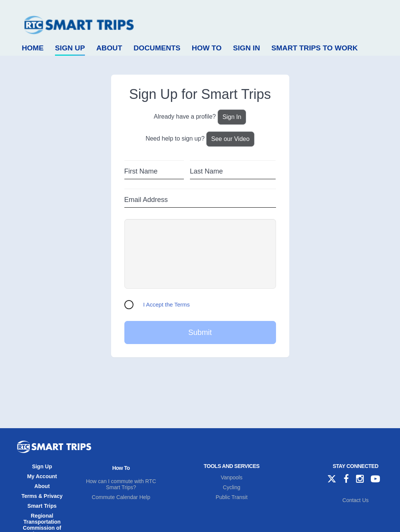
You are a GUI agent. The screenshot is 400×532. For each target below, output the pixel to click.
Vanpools (231, 477)
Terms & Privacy (42, 496)
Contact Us (355, 500)
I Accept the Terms (167, 304)
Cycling (232, 487)
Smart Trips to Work (315, 48)
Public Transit (232, 497)
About (109, 48)
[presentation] (200, 254)
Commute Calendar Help (121, 497)
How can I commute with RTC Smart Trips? (121, 484)
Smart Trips (42, 506)
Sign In (246, 48)
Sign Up (70, 48)
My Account (42, 476)
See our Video (230, 139)
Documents (157, 48)
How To (207, 48)
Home (33, 48)
